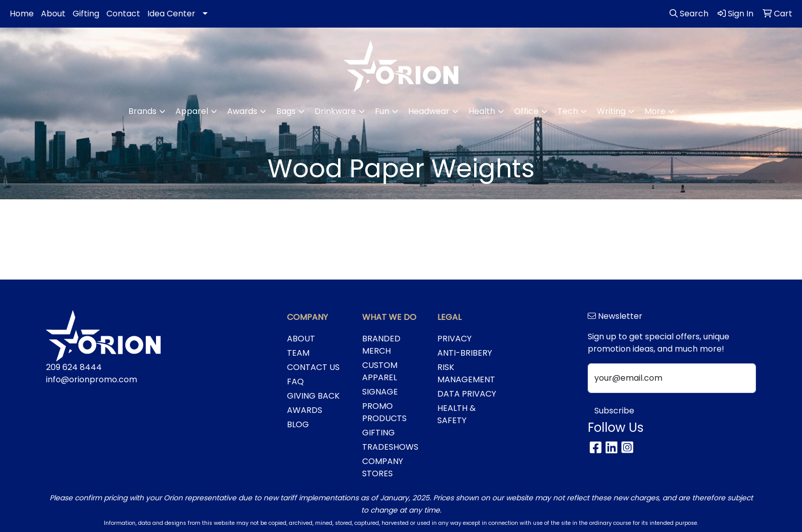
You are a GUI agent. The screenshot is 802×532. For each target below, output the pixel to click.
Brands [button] (142, 111)
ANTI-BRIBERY (465, 353)
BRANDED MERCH (381, 345)
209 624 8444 (74, 367)
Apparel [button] (192, 111)
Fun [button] (382, 111)
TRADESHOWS (390, 447)
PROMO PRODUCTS (384, 412)
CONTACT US (313, 367)
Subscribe (614, 411)
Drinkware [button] (335, 111)
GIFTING (378, 433)
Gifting (86, 14)
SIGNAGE (380, 392)
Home (22, 14)
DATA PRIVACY (467, 394)
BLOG (298, 424)
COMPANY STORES (383, 467)
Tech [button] (568, 111)
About (53, 14)
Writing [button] (611, 111)
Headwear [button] (429, 111)
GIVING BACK (313, 396)
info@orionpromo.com (92, 379)
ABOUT (301, 339)
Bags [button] (286, 111)
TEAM (298, 353)
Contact (123, 14)
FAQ (295, 381)
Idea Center (171, 14)
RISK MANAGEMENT (466, 373)
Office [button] (526, 111)
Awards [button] (242, 111)
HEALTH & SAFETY (456, 414)
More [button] (655, 111)
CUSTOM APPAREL (380, 371)
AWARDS (305, 410)
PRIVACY (454, 339)
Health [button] (482, 111)
